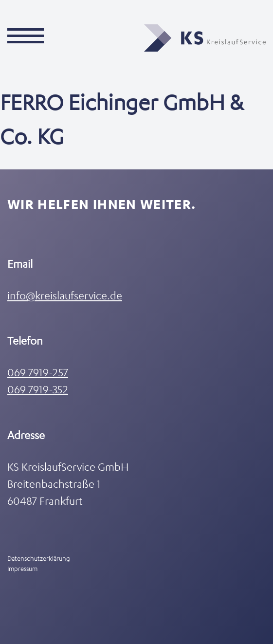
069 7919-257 (38, 372)
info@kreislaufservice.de (65, 295)
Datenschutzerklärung (39, 558)
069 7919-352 (38, 389)
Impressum (22, 568)
